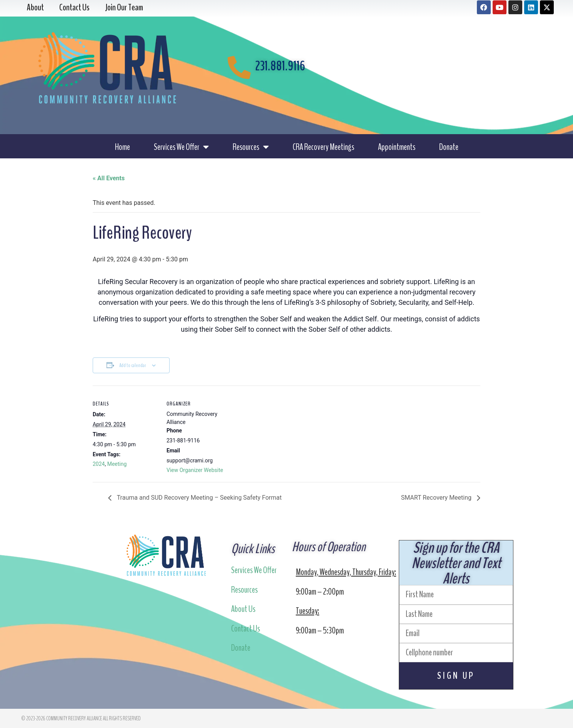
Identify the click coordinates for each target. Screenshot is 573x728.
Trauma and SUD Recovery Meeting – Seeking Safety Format (198, 498)
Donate (449, 147)
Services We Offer (181, 147)
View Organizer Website (195, 470)
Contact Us (246, 628)
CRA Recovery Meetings (323, 147)
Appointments (397, 147)
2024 (99, 464)
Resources (251, 147)
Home (122, 147)
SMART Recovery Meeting (437, 498)
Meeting (117, 464)
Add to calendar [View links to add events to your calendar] (133, 365)
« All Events (109, 178)
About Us (243, 609)
